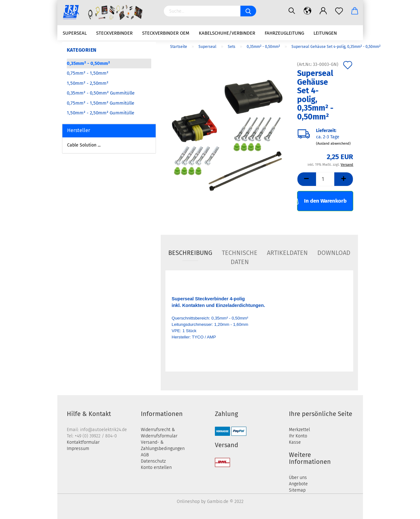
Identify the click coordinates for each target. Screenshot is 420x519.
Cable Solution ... (84, 145)
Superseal (75, 33)
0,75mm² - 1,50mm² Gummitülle (101, 103)
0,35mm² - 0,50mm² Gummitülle (101, 93)
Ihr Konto (298, 436)
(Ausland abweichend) (333, 144)
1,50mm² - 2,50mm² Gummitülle (101, 113)
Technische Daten (240, 255)
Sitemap (297, 490)
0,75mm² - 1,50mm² (88, 73)
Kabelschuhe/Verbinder (227, 33)
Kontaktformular (83, 442)
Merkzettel (299, 430)
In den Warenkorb (322, 200)
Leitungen (325, 33)
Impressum (78, 449)
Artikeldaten (287, 253)
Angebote (298, 484)
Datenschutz (153, 461)
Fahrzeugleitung (284, 33)
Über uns (298, 478)
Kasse (295, 442)
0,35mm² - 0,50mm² (88, 63)
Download (334, 253)
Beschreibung (190, 253)
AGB (145, 455)
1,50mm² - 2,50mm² (88, 83)
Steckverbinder (114, 33)
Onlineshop (188, 502)
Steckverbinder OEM (166, 33)
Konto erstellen (156, 467)
